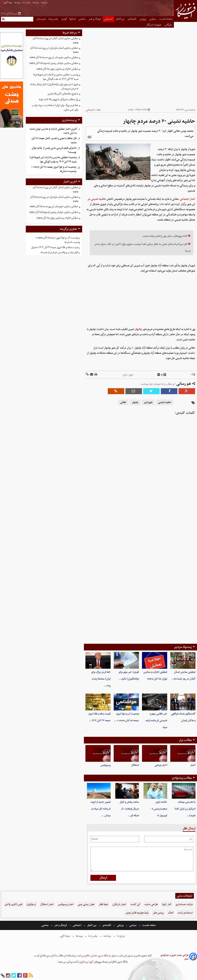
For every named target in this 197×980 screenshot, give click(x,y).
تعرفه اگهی (8, 3)
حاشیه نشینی (98, 199)
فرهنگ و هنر (95, 19)
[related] (89, 137)
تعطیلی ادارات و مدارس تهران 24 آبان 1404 (57, 69)
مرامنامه (36, 3)
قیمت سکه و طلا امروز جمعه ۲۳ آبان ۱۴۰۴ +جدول (55, 247)
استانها (73, 19)
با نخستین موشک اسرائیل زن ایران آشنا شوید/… (185, 809)
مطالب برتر (185, 740)
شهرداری (148, 402)
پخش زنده (53, 19)
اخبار (193, 765)
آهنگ (171, 913)
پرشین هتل (158, 913)
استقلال (135, 765)
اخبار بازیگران (119, 904)
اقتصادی (132, 19)
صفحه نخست (166, 19)
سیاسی (153, 19)
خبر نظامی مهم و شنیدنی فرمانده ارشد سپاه (156, 721)
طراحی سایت (151, 904)
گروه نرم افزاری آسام (83, 962)
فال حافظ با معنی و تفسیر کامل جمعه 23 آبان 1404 (54, 141)
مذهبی (82, 19)
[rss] (31, 976)
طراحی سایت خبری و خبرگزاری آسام (174, 957)
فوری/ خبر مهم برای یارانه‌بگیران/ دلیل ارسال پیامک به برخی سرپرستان (54, 87)
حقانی (123, 402)
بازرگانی (169, 25)
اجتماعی (109, 19)
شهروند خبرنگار (154, 25)
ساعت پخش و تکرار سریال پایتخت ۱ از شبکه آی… (129, 809)
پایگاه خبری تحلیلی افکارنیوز (95, 956)
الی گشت (135, 904)
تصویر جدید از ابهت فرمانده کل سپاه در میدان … (101, 809)
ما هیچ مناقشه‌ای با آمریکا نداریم (63, 94)
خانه (99, 110)
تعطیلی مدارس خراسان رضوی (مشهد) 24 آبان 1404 (54, 63)
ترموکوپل (31, 904)
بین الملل (120, 19)
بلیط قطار (103, 904)
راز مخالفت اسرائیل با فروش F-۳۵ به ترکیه (59, 99)
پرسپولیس (106, 765)
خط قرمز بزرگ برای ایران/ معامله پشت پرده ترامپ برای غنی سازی (55, 107)
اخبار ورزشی (161, 765)
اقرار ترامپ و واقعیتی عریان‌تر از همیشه (59, 252)
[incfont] (165, 375)
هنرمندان (41, 19)
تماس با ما (26, 3)
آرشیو (64, 19)
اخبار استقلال (47, 904)
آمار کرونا (167, 904)
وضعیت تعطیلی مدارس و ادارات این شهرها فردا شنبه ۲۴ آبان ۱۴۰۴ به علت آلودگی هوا (56, 77)
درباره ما (45, 3)
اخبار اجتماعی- (187, 199)
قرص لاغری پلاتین (13, 904)
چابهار (138, 329)
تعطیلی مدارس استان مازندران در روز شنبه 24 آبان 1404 (54, 50)
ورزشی (143, 19)
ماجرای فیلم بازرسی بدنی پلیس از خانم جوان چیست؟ (54, 150)
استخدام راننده (185, 913)
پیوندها (18, 3)
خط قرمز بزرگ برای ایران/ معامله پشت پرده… (101, 679)
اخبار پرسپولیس (66, 904)
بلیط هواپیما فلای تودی (137, 913)
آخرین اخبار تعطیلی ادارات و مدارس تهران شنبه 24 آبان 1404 (53, 131)
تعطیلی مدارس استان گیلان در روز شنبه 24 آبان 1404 (56, 41)
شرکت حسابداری (184, 904)
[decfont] (159, 375)
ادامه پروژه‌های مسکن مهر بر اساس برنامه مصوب (165, 236)
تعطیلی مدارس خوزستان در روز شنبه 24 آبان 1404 (54, 57)
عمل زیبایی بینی (86, 904)
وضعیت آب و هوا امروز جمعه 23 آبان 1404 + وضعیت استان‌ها (54, 169)
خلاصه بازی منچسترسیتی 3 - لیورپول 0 (159, 809)
